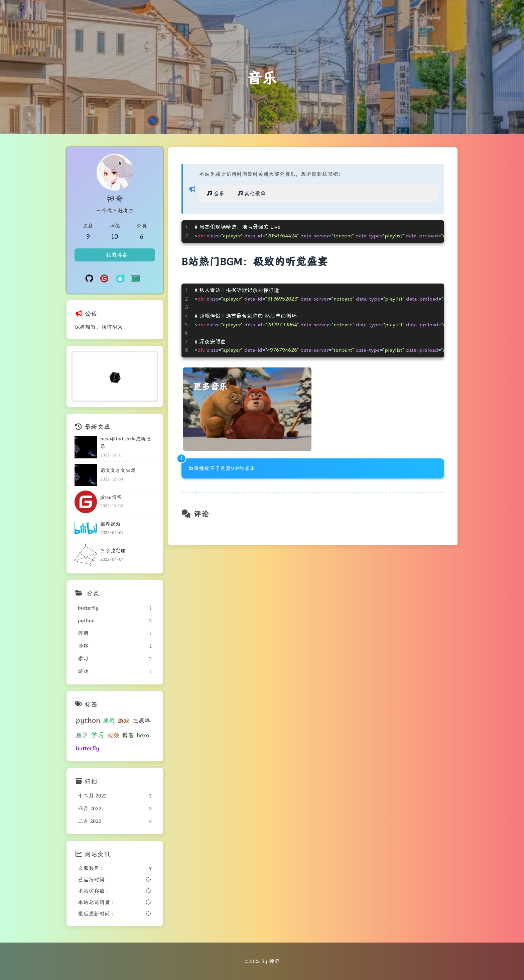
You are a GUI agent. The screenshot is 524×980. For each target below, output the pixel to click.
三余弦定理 (113, 551)
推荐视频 (110, 524)
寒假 (109, 721)
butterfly (88, 748)
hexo (143, 735)
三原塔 (141, 721)
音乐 (215, 194)
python (88, 720)
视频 (113, 735)
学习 (98, 735)
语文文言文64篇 (118, 470)
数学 (82, 735)
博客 (128, 735)
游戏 (124, 721)
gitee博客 (111, 497)
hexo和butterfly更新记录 (125, 442)
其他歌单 (251, 194)
